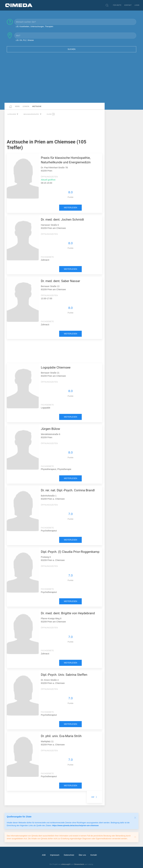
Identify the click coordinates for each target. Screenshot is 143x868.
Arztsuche (37, 106)
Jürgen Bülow (51, 429)
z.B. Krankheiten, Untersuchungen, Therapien (34, 27)
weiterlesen (70, 208)
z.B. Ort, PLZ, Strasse (25, 40)
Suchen (71, 49)
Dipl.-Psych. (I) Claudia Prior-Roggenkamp (70, 552)
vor (95, 797)
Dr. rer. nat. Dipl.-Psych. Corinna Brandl (68, 490)
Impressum (55, 855)
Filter (51, 114)
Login (137, 5)
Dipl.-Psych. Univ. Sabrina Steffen (64, 675)
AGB (44, 855)
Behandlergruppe (33, 114)
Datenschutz (69, 855)
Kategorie (13, 114)
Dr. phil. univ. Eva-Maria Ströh (61, 736)
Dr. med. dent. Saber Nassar (61, 281)
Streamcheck (79, 864)
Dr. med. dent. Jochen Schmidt (62, 220)
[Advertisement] (71, 79)
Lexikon (26, 106)
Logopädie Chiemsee (56, 367)
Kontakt (128, 5)
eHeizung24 (66, 864)
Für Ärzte (117, 5)
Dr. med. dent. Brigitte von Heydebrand (68, 613)
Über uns (82, 855)
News (17, 106)
